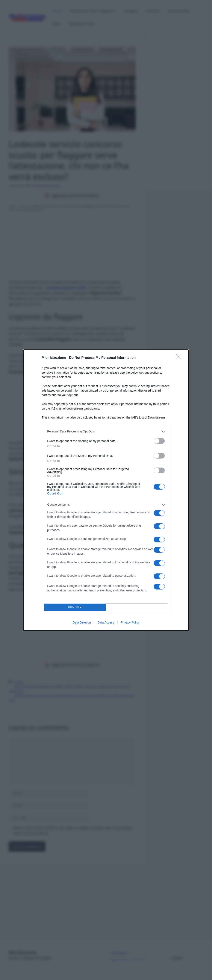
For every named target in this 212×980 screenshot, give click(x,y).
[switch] (159, 441)
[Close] (180, 358)
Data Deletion (82, 622)
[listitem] (106, 431)
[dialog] (106, 490)
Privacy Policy (130, 622)
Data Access (106, 622)
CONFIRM (75, 607)
